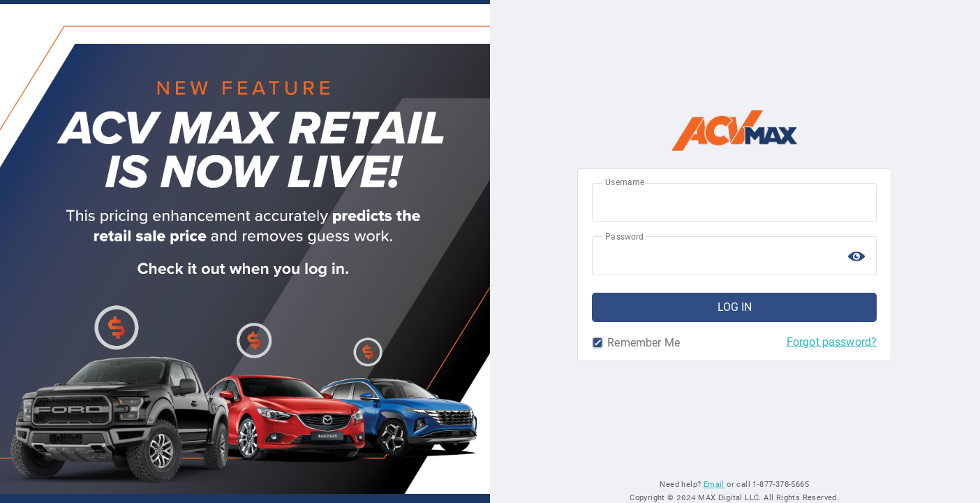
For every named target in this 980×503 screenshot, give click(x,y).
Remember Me (600, 343)
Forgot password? (832, 342)
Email (714, 484)
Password (624, 237)
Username (625, 182)
